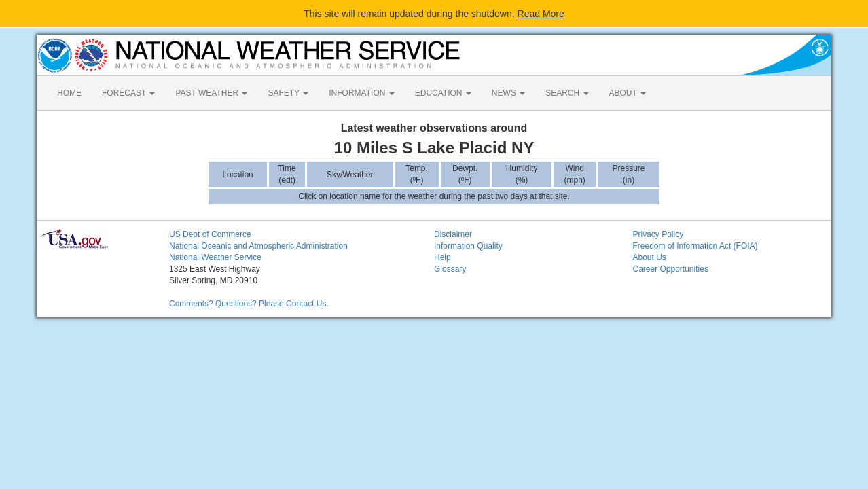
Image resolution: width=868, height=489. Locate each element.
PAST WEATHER (211, 93)
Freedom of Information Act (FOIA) (695, 246)
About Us (650, 257)
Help (442, 257)
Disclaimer (453, 234)
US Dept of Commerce (210, 234)
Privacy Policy (658, 234)
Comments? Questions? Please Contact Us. (249, 304)
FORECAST (128, 93)
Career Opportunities (671, 269)
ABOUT (628, 93)
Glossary (450, 269)
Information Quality (468, 246)
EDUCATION (443, 93)
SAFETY (288, 93)
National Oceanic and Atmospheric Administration (258, 246)
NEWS (508, 93)
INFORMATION (361, 93)
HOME (69, 93)
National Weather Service (215, 257)
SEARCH (567, 93)
